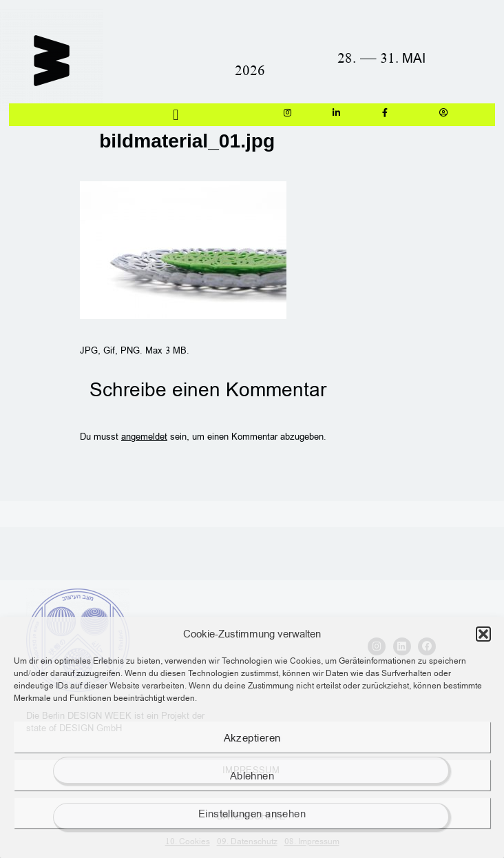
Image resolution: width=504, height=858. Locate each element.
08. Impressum (312, 841)
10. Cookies (188, 841)
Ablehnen (252, 775)
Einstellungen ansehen (252, 813)
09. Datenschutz (247, 841)
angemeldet (144, 436)
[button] (483, 634)
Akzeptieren (252, 737)
